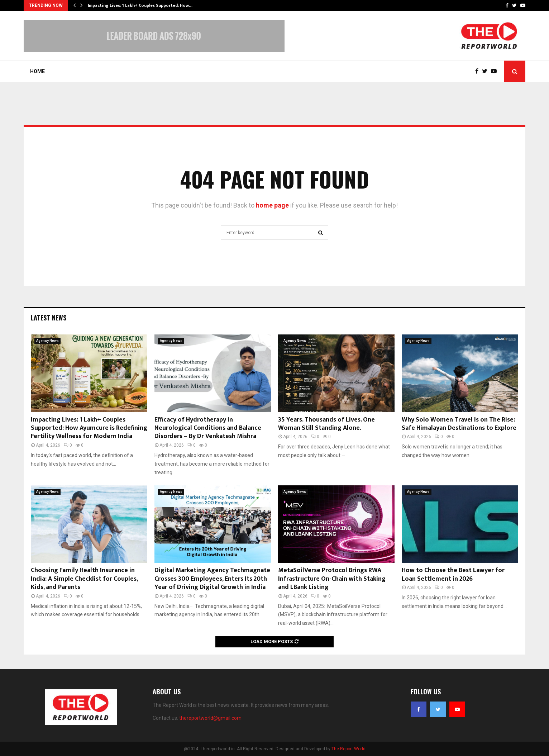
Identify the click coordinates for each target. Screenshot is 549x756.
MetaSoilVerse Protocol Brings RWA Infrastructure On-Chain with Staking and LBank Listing (332, 579)
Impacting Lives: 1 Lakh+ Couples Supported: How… (140, 5)
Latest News (49, 318)
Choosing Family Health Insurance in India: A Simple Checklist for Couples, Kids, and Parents (84, 579)
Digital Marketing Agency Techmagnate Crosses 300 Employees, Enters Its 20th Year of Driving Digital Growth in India (212, 579)
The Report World (349, 749)
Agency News (47, 341)
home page (272, 205)
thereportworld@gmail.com (210, 718)
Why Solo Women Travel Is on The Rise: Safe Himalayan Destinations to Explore (459, 424)
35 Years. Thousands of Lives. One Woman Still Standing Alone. (326, 424)
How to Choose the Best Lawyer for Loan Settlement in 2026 (453, 574)
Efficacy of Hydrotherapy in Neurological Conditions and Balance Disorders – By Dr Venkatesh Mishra (208, 428)
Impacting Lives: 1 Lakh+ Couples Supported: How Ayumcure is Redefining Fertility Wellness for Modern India (89, 428)
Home (37, 71)
